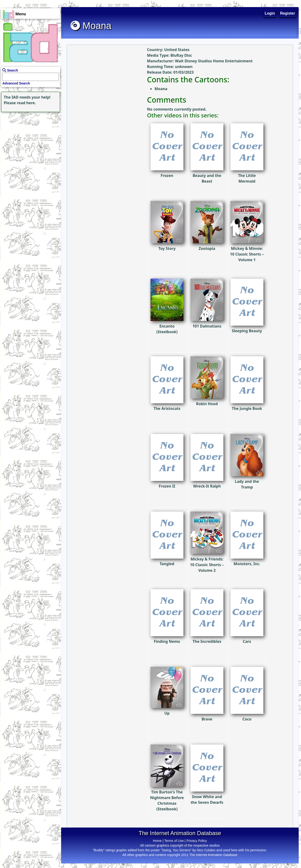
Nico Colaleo (206, 850)
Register (288, 13)
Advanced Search (16, 83)
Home (157, 841)
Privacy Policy (197, 841)
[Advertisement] (29, 143)
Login (270, 13)
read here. (26, 103)
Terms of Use (174, 841)
